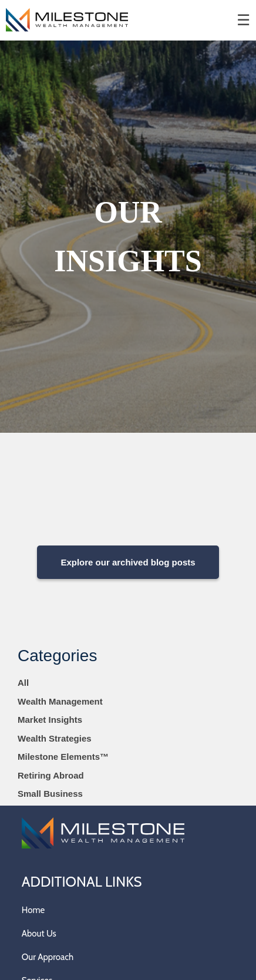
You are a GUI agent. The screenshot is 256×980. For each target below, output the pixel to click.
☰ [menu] (243, 20)
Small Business (50, 794)
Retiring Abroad (51, 775)
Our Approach (48, 957)
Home (33, 910)
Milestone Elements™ (63, 757)
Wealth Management (60, 701)
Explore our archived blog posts (128, 562)
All (23, 683)
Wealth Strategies (55, 738)
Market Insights (50, 720)
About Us (39, 934)
